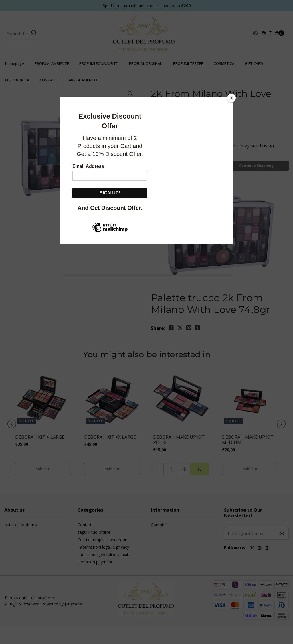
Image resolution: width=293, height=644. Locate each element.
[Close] (231, 98)
